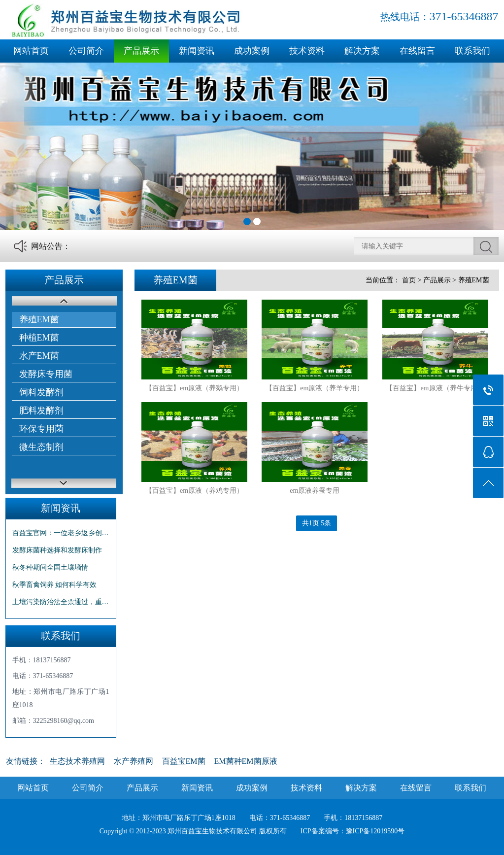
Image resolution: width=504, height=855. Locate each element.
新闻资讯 (197, 51)
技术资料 (307, 51)
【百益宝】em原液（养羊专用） (315, 388)
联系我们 (472, 51)
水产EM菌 (39, 356)
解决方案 (362, 51)
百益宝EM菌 (184, 761)
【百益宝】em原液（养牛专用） (435, 388)
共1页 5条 (317, 523)
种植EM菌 (39, 338)
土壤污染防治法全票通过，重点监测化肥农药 (61, 602)
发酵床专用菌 (46, 374)
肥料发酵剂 (41, 410)
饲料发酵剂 (41, 392)
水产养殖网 (134, 761)
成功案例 (252, 51)
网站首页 (31, 51)
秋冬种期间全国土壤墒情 (50, 567)
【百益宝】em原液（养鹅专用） (194, 388)
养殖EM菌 (39, 319)
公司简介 (86, 51)
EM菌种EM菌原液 (246, 761)
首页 (409, 280)
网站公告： (51, 246)
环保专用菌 (41, 429)
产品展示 (141, 51)
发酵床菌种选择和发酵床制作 (57, 550)
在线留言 (417, 51)
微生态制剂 (41, 447)
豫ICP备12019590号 (375, 831)
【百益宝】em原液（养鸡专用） (194, 491)
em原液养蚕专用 (315, 491)
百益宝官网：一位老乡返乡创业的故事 (61, 533)
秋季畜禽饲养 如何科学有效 (55, 585)
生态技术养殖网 (77, 761)
